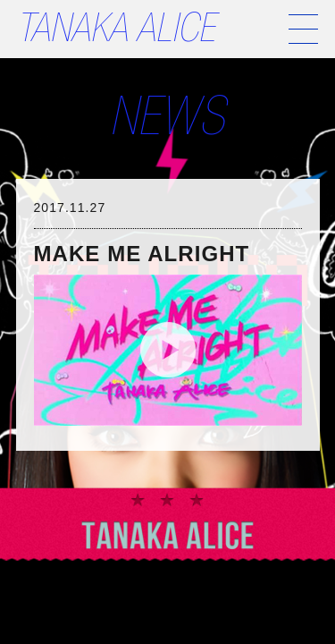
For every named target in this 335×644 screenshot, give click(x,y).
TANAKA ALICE (116, 33)
